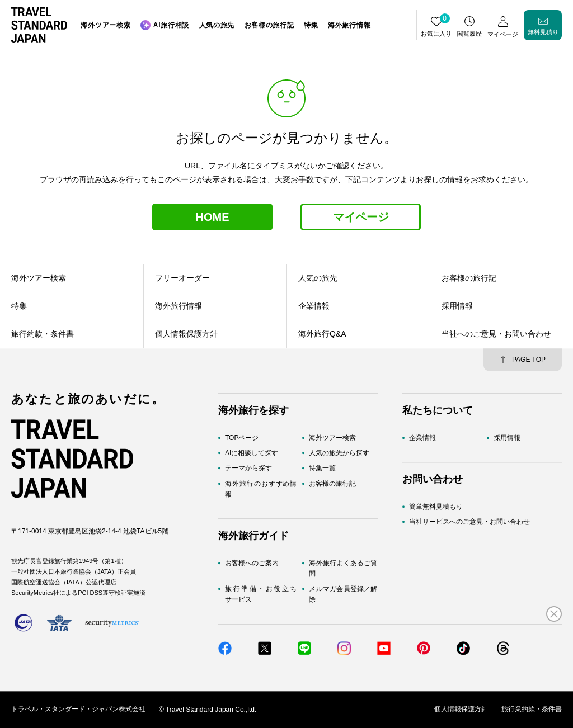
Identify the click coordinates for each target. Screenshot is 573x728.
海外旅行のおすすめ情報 (261, 489)
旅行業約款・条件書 (532, 710)
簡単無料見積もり (436, 507)
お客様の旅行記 (332, 484)
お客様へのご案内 (252, 563)
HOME (213, 217)
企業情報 (422, 438)
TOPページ (242, 438)
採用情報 (507, 438)
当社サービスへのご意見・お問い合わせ (469, 522)
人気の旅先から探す (339, 453)
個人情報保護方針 (461, 710)
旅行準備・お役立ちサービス (261, 595)
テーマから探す (248, 469)
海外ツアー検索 (332, 438)
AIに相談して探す (252, 453)
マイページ (361, 217)
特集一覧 (322, 469)
